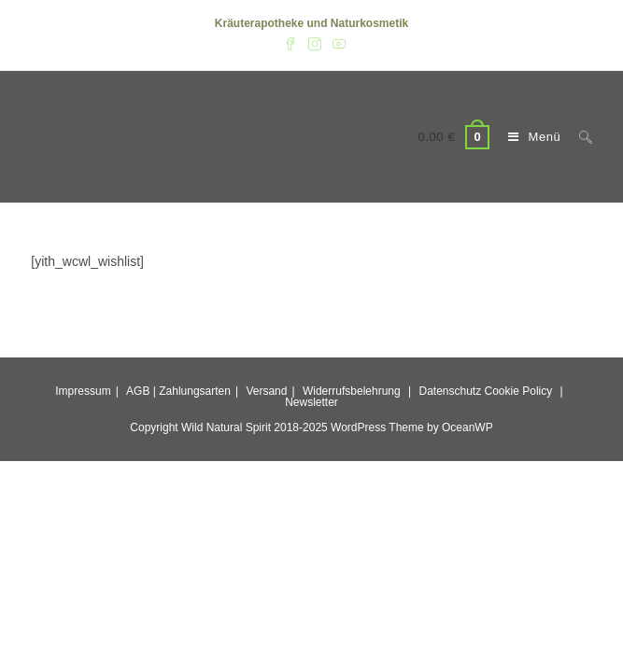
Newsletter (311, 402)
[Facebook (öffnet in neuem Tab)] (290, 43)
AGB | (141, 391)
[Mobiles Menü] (530, 137)
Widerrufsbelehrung (352, 391)
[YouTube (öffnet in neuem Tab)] (336, 43)
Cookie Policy (519, 391)
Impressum (83, 391)
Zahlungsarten (195, 391)
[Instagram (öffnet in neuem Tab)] (315, 43)
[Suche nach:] (579, 137)
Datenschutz (450, 391)
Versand (266, 391)
